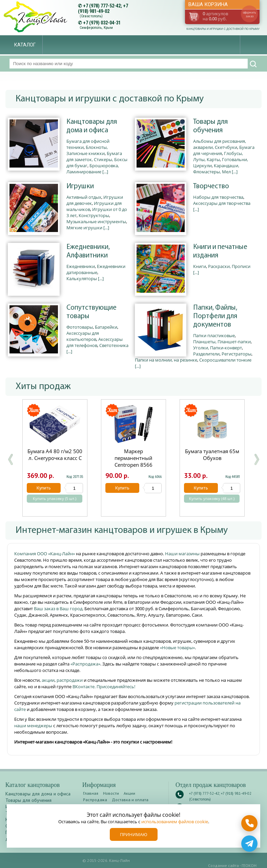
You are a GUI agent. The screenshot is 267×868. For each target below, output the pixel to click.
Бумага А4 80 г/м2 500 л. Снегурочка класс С (55, 455)
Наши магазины (183, 554)
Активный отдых (84, 197)
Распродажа (95, 800)
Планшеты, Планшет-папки (222, 342)
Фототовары (80, 327)
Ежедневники (81, 266)
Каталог (25, 45)
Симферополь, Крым (96, 28)
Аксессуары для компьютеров (83, 336)
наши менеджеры (34, 726)
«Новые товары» (177, 648)
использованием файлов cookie (175, 822)
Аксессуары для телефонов (95, 342)
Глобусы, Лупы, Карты (218, 156)
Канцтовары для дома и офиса (92, 126)
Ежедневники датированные (96, 269)
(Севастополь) (91, 16)
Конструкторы (94, 215)
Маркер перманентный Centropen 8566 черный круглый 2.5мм (133, 465)
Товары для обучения (210, 126)
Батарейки (106, 327)
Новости (111, 793)
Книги (200, 266)
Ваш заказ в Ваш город (58, 609)
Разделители (206, 354)
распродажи (70, 680)
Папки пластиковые (214, 335)
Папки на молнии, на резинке (166, 360)
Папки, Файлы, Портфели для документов (215, 316)
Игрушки (80, 186)
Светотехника (114, 345)
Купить (44, 488)
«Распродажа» (85, 664)
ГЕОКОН (249, 865)
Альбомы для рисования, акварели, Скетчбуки (220, 144)
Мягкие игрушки (84, 228)
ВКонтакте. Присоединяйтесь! (104, 687)
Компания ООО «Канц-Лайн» (45, 554)
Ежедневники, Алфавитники (88, 251)
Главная (91, 793)
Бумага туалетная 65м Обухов (212, 455)
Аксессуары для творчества (222, 203)
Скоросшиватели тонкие (225, 360)
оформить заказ (249, 14)
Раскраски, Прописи (229, 266)
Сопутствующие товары (91, 312)
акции (48, 680)
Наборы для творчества (218, 197)
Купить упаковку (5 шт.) (55, 499)
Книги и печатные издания (220, 251)
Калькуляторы (82, 278)
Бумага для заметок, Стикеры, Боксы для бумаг (97, 159)
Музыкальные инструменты (96, 221)
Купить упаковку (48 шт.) (212, 499)
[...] (105, 172)
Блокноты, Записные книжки (87, 150)
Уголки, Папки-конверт (218, 348)
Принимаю (134, 834)
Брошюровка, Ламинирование (93, 169)
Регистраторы (237, 354)
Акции (129, 793)
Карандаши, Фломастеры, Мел (216, 169)
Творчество (211, 186)
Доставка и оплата (130, 800)
